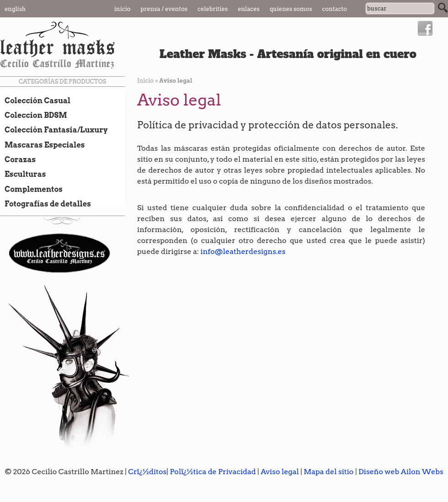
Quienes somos (291, 9)
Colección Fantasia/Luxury (54, 130)
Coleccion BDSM (34, 115)
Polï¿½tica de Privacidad (213, 472)
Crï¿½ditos (147, 472)
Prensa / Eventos (164, 9)
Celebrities (213, 9)
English (15, 9)
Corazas (18, 159)
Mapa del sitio (328, 472)
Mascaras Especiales (42, 145)
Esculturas (23, 174)
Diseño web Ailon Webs (401, 472)
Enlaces (249, 9)
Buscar (443, 8)
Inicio (123, 9)
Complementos (31, 189)
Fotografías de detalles (45, 204)
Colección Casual (35, 100)
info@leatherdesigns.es (243, 251)
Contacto (335, 9)
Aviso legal (280, 472)
